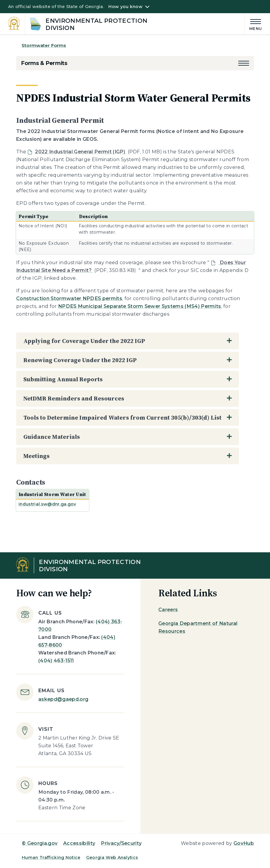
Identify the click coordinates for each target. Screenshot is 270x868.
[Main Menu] (253, 24)
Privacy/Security (121, 843)
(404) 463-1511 (56, 661)
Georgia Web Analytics (112, 858)
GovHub (244, 843)
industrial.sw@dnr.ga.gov (47, 504)
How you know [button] (125, 7)
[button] (244, 63)
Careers (168, 610)
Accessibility (79, 843)
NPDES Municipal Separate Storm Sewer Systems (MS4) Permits (140, 306)
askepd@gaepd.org (63, 699)
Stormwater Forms (44, 45)
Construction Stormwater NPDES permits (69, 298)
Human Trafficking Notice (51, 858)
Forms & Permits (44, 63)
